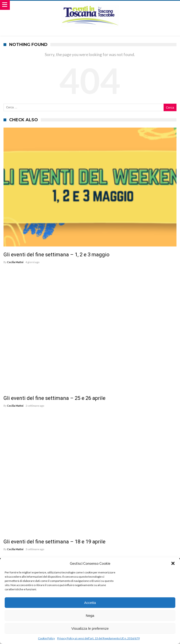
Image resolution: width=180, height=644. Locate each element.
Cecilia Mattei (15, 262)
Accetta (90, 603)
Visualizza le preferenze (90, 628)
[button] (173, 563)
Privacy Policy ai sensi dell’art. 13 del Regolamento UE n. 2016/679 (98, 638)
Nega (90, 616)
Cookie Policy (46, 638)
